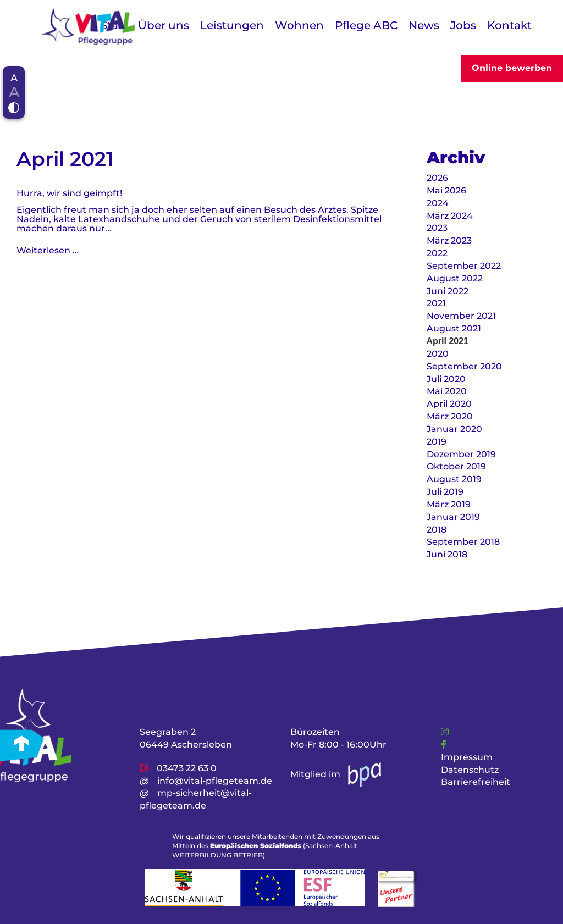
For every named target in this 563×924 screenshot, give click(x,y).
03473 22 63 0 (187, 768)
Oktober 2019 (456, 466)
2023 (437, 228)
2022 (437, 253)
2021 (436, 303)
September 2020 (464, 366)
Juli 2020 (446, 379)
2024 (438, 203)
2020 (438, 354)
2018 (437, 530)
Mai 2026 (446, 190)
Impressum (467, 757)
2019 (437, 442)
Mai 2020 (447, 391)
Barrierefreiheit (476, 782)
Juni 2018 (447, 554)
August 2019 (454, 479)
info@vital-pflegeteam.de (215, 781)
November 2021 (461, 316)
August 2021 (454, 328)
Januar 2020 (454, 429)
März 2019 (449, 504)
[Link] (445, 732)
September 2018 (463, 542)
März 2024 (450, 216)
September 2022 (464, 266)
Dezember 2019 (461, 454)
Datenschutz (470, 770)
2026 (437, 178)
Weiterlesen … (48, 250)
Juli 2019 (445, 492)
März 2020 (450, 416)
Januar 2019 (453, 517)
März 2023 (449, 240)
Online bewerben (512, 68)
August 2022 (455, 278)
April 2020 (449, 404)
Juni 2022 (448, 291)
